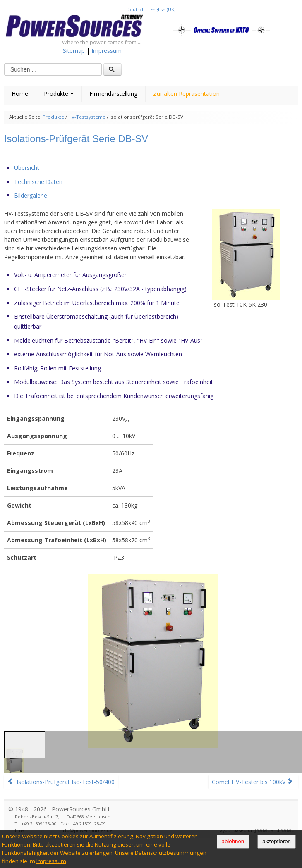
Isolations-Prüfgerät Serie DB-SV (76, 139)
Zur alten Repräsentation (186, 94)
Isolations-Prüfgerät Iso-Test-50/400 (61, 782)
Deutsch (136, 9)
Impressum (51, 861)
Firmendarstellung (113, 94)
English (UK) (163, 9)
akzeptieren (277, 841)
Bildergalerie (31, 195)
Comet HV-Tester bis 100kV (252, 782)
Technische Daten (38, 182)
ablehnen (233, 841)
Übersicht (27, 168)
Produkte (59, 94)
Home (20, 94)
